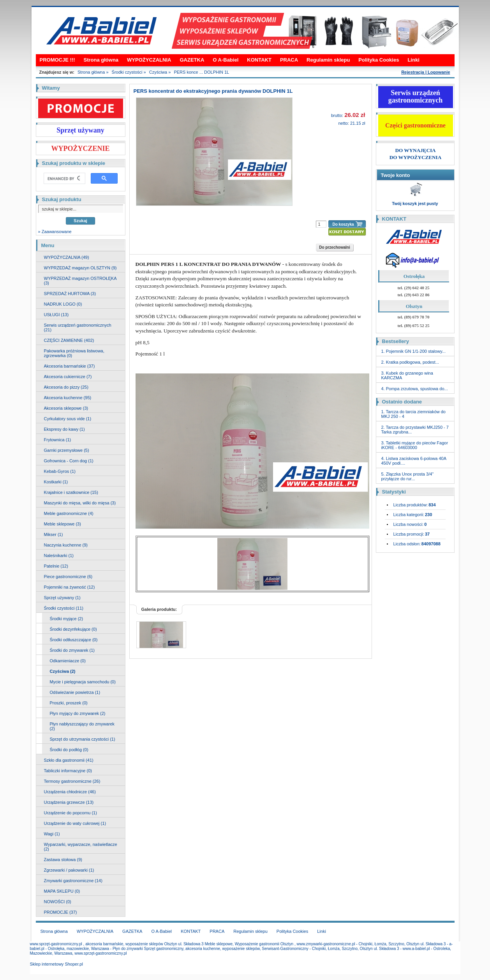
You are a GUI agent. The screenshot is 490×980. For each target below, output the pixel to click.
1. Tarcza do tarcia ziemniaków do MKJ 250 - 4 (414, 414)
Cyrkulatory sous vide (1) (68, 419)
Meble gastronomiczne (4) (69, 513)
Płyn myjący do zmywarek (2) (78, 713)
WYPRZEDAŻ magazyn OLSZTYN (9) (80, 268)
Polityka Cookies (379, 60)
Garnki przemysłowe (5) (67, 450)
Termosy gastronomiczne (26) (72, 781)
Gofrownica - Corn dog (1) (69, 461)
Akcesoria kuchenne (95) (68, 398)
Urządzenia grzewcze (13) (69, 802)
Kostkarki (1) (56, 482)
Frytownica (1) (58, 440)
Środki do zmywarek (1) (72, 650)
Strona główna (101, 60)
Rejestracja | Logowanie (426, 72)
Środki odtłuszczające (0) (74, 640)
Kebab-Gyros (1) (60, 471)
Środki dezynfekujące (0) (73, 629)
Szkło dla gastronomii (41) (69, 760)
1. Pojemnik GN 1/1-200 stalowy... (413, 351)
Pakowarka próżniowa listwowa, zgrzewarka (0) (74, 353)
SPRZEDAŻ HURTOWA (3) (70, 294)
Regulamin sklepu (328, 60)
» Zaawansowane (55, 232)
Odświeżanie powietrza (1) (75, 692)
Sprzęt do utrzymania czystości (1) (83, 739)
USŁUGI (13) (56, 315)
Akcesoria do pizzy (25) (66, 387)
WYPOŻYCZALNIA (149, 60)
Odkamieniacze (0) (68, 661)
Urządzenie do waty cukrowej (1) (75, 823)
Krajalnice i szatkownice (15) (71, 492)
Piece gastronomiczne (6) (68, 577)
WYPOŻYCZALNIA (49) (67, 257)
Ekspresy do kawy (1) (64, 429)
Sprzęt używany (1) (62, 598)
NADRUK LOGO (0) (63, 304)
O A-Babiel (226, 60)
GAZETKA (192, 60)
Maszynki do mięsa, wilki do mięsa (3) (80, 503)
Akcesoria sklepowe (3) (66, 408)
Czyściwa (158, 72)
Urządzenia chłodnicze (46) (70, 792)
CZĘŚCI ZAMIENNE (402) (69, 340)
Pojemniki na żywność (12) (70, 587)
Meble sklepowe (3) (63, 524)
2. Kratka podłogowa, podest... (410, 362)
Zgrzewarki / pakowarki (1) (69, 870)
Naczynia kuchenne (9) (66, 545)
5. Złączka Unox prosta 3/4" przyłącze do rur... (408, 476)
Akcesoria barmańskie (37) (70, 366)
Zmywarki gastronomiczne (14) (73, 881)
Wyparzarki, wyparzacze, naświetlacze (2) (81, 847)
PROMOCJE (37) (61, 912)
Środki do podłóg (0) (69, 750)
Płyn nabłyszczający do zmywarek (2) (82, 726)
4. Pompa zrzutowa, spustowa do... (415, 389)
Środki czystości (127, 72)
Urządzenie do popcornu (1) (71, 813)
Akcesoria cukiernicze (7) (68, 377)
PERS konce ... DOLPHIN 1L (201, 72)
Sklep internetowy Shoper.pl (56, 964)
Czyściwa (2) (63, 671)
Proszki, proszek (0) (69, 703)
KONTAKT (259, 60)
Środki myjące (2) (67, 619)
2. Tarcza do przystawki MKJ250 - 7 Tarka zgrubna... (415, 430)
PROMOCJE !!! (57, 60)
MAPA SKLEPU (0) (62, 891)
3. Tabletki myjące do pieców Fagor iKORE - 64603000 (415, 445)
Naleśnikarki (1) (59, 555)
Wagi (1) (52, 834)
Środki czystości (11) (64, 608)
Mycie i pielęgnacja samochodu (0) (83, 682)
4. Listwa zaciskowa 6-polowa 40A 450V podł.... (414, 461)
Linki (413, 60)
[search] (64, 179)
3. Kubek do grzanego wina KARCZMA (407, 375)
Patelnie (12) (56, 566)
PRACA (289, 60)
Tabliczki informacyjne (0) (68, 771)
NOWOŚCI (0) (58, 902)
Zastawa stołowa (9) (63, 860)
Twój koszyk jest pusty (415, 203)
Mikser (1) (54, 534)
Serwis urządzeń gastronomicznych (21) (78, 327)
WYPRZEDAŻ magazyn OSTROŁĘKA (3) (80, 281)
